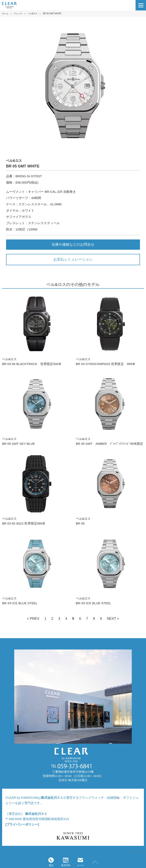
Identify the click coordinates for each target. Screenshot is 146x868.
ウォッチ (18, 14)
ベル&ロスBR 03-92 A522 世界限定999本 (36, 489)
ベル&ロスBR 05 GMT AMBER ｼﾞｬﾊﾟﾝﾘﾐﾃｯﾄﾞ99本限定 (110, 409)
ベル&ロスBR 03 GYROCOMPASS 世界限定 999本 (110, 329)
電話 (51, 862)
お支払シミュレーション (73, 259)
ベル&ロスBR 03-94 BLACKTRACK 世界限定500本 (36, 329)
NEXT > (113, 619)
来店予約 (66, 862)
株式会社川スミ (52, 798)
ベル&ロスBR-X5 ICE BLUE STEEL (36, 568)
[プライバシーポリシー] (22, 824)
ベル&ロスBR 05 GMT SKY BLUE (36, 409)
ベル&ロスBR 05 (110, 489)
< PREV (33, 619)
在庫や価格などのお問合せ (73, 244)
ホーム (5, 14)
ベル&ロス (33, 14)
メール (80, 862)
